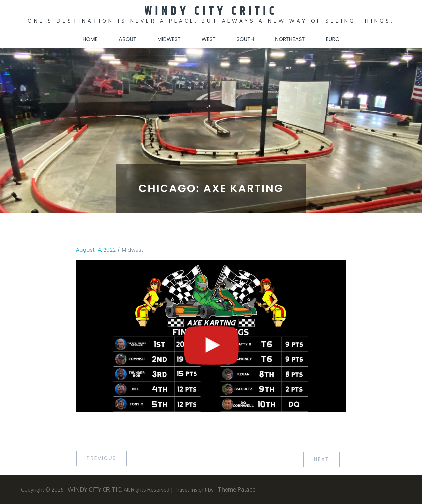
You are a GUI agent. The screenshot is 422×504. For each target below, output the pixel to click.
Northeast (290, 39)
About (127, 39)
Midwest (169, 39)
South (245, 39)
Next (321, 459)
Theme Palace (237, 489)
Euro (332, 39)
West (209, 39)
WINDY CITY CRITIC (211, 11)
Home (90, 39)
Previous (102, 458)
